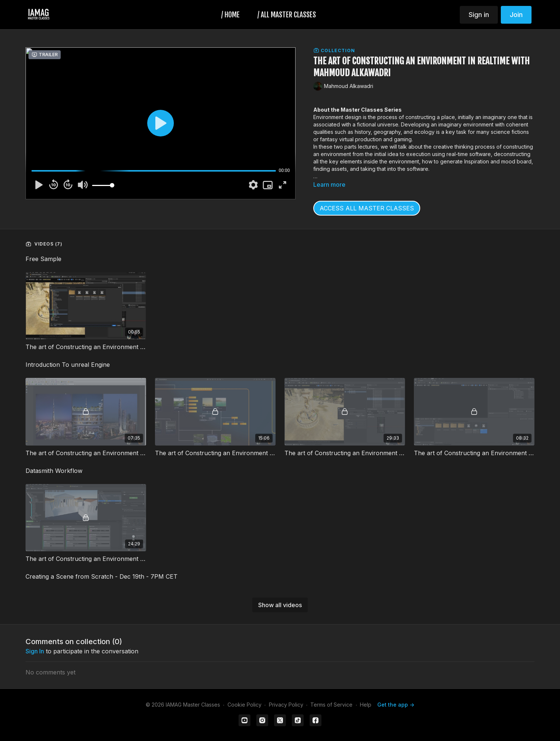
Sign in (479, 15)
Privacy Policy (286, 705)
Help (366, 705)
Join (516, 15)
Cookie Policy (244, 705)
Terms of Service (331, 705)
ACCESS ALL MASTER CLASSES (367, 208)
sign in (35, 651)
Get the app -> (396, 705)
